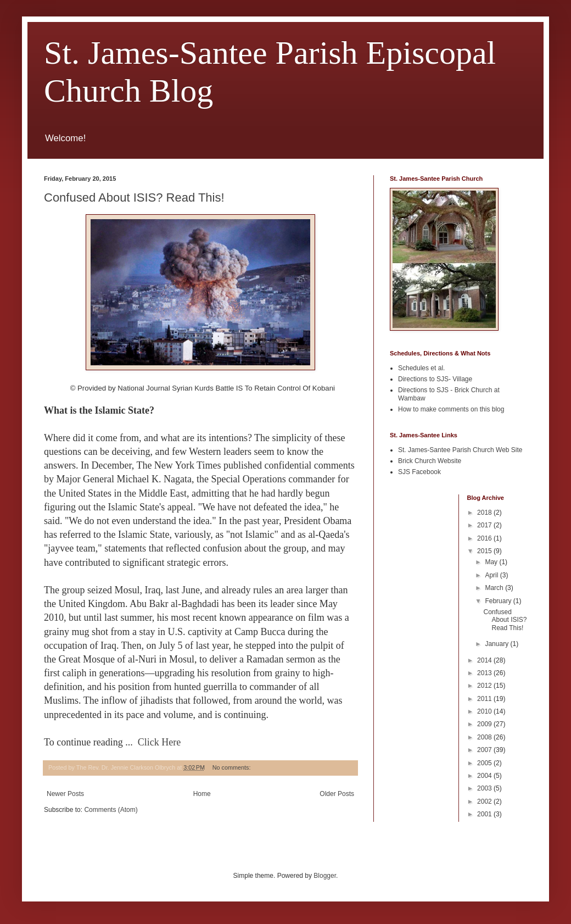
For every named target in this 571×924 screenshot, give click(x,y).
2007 (485, 750)
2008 (485, 737)
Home (202, 794)
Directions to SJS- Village (435, 379)
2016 (485, 538)
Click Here (159, 742)
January (497, 644)
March (495, 588)
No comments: (233, 767)
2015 (485, 551)
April (492, 575)
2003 (485, 788)
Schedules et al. (421, 368)
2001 (485, 814)
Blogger (325, 876)
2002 (485, 801)
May (492, 562)
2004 (485, 776)
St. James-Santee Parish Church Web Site (460, 450)
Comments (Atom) (111, 810)
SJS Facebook (419, 472)
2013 (485, 673)
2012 (485, 686)
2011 (485, 699)
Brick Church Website (430, 461)
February (499, 601)
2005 (485, 763)
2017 (485, 525)
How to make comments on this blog (451, 409)
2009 (485, 724)
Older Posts (337, 794)
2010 (485, 711)
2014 (485, 660)
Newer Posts (65, 794)
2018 (485, 513)
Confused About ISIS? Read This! (134, 197)
